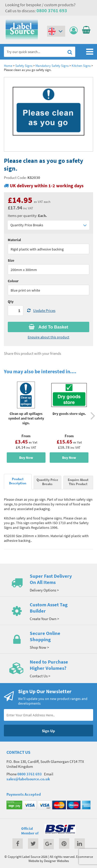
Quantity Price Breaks (48, 225)
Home (8, 66)
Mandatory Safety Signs (52, 66)
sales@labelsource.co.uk (28, 779)
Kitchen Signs (81, 66)
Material (14, 240)
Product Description (18, 481)
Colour (13, 281)
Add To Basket (48, 327)
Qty (11, 301)
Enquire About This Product (78, 482)
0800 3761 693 (52, 10)
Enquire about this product (48, 337)
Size (11, 260)
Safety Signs (24, 66)
